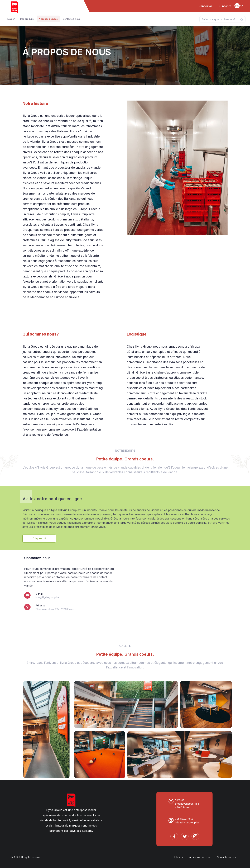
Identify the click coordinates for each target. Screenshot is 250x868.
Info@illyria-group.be (48, 597)
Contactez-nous (226, 857)
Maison (179, 857)
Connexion (206, 6)
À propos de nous (200, 857)
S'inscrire (225, 6)
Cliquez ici (39, 538)
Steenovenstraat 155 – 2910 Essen (55, 609)
